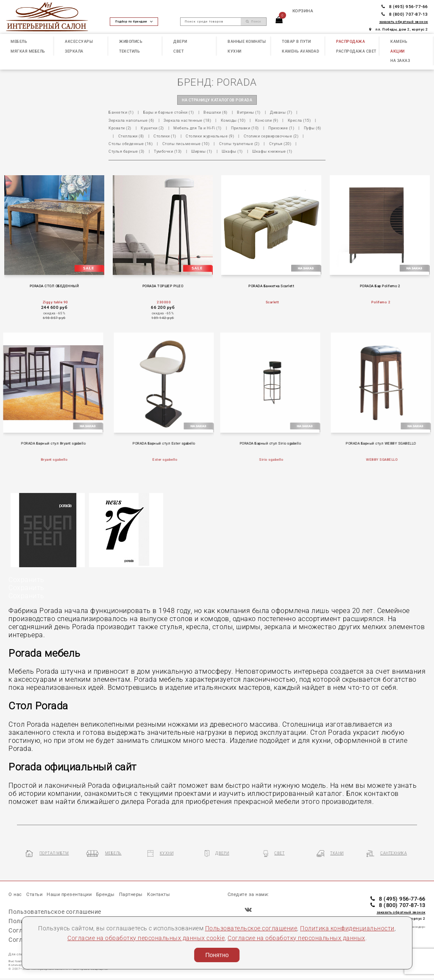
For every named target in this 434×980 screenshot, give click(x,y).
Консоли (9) (267, 120)
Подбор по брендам (134, 21)
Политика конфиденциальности (347, 928)
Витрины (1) (249, 112)
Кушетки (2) (152, 128)
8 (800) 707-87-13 (405, 14)
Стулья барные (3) (127, 151)
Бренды (106, 895)
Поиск (253, 22)
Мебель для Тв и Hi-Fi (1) (198, 128)
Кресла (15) (299, 120)
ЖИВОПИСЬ (131, 41)
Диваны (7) (281, 112)
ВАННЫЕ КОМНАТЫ (247, 41)
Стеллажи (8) (131, 136)
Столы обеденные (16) (131, 144)
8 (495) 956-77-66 (405, 7)
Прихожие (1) (281, 128)
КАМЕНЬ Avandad (300, 51)
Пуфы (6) (313, 128)
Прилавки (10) (245, 128)
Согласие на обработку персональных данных (296, 938)
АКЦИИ (398, 51)
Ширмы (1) (202, 151)
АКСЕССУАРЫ (79, 41)
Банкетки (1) (121, 112)
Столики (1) (165, 136)
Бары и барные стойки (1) (169, 112)
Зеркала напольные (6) (131, 120)
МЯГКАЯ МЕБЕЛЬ (28, 51)
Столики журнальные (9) (210, 136)
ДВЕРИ (180, 41)
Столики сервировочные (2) (271, 136)
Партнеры (131, 895)
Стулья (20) (280, 144)
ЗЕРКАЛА (74, 51)
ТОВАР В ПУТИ (296, 41)
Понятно (217, 955)
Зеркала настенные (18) (187, 120)
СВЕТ (178, 51)
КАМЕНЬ (399, 41)
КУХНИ (235, 51)
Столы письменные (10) (186, 144)
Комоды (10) (233, 120)
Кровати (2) (120, 128)
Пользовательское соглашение (251, 928)
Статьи (34, 895)
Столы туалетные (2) (239, 144)
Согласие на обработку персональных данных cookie (146, 938)
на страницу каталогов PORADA (217, 100)
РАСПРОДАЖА (351, 41)
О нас (15, 895)
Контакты (159, 895)
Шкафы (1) (232, 151)
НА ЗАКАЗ (400, 60)
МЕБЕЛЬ (19, 41)
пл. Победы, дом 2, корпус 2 (399, 29)
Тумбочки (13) (168, 151)
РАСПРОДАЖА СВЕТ (356, 51)
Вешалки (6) (216, 112)
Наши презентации (69, 895)
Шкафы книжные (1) (272, 151)
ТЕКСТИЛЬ (129, 51)
